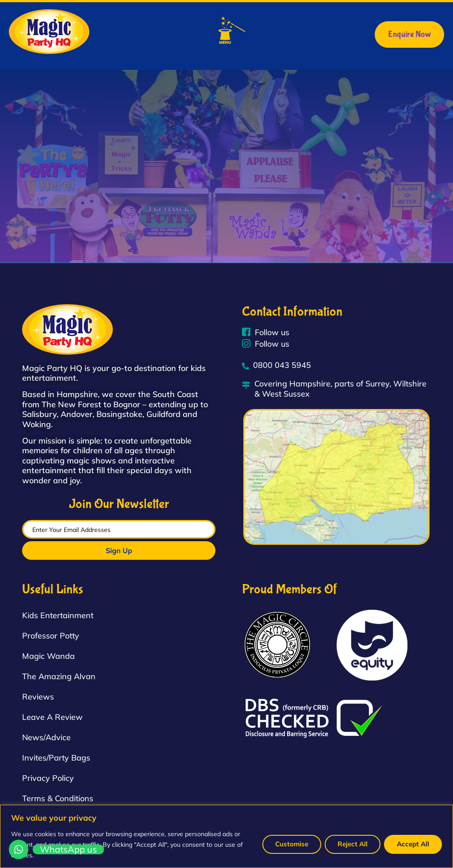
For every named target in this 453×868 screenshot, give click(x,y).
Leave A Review (52, 717)
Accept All (413, 844)
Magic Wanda (48, 656)
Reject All (353, 844)
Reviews (38, 697)
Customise (292, 844)
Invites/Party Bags (56, 758)
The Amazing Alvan (59, 676)
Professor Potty (51, 636)
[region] (226, 836)
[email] (119, 529)
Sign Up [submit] (119, 551)
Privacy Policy (48, 778)
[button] (232, 32)
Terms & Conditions (58, 798)
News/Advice (46, 737)
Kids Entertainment (58, 615)
